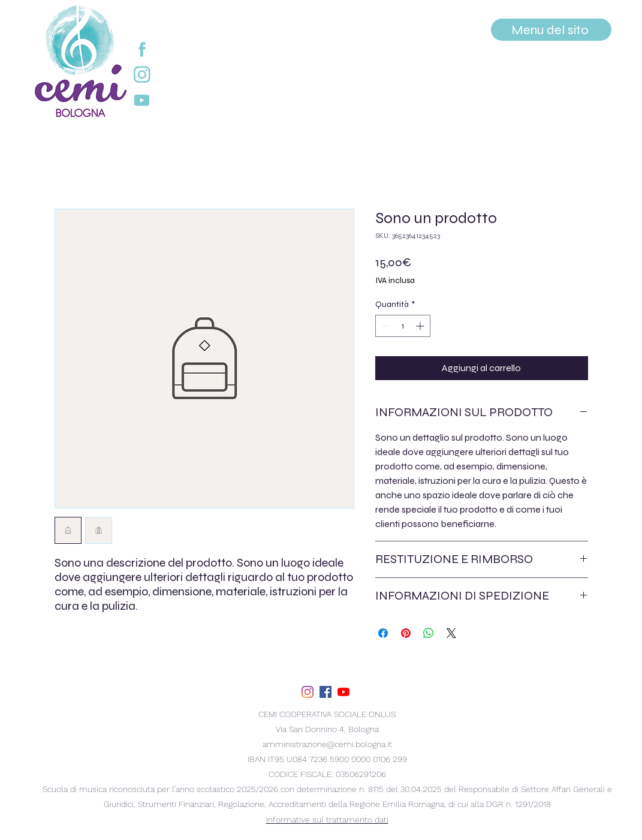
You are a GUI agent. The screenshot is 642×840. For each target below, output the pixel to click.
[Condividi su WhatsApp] (429, 633)
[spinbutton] (403, 326)
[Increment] (421, 326)
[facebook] (325, 692)
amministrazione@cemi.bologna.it (327, 744)
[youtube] (343, 692)
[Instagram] (308, 692)
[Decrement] (385, 326)
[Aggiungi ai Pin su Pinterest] (406, 633)
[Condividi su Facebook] (383, 633)
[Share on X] (451, 633)
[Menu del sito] (551, 30)
